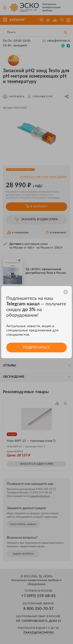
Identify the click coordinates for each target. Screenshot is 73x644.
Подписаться (36, 347)
